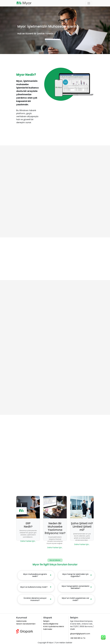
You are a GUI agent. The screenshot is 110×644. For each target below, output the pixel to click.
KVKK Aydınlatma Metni (54, 626)
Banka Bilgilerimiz (51, 624)
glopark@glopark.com (80, 634)
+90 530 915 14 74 (78, 638)
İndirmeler (48, 629)
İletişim (46, 621)
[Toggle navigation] (89, 3)
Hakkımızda (21, 621)
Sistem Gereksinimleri (26, 624)
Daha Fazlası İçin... (28, 541)
